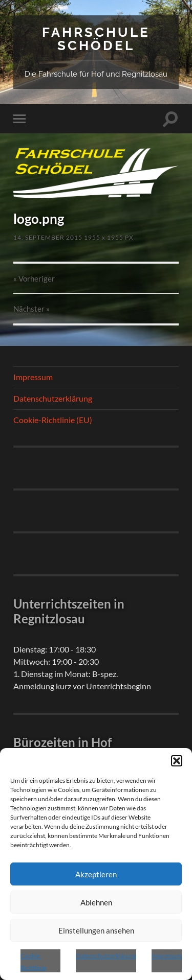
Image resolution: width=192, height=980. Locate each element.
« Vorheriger (34, 278)
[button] (177, 761)
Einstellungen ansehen (96, 930)
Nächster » (31, 309)
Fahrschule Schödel (96, 39)
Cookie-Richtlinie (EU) (53, 420)
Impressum (167, 956)
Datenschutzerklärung (106, 956)
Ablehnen (96, 902)
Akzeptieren (96, 874)
